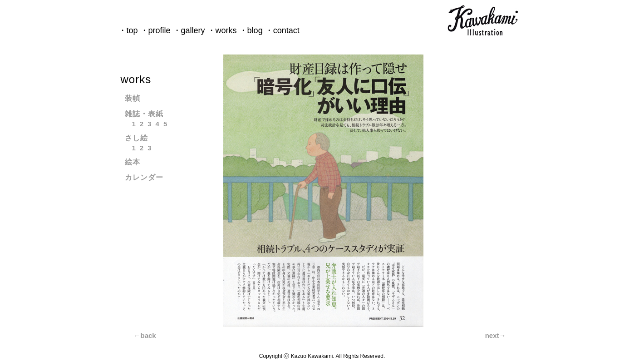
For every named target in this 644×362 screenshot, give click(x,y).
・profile (155, 30)
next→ (496, 335)
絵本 (133, 162)
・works (222, 30)
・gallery (189, 30)
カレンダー (144, 177)
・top (128, 30)
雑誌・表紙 (144, 114)
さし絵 (136, 138)
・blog (251, 30)
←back (145, 335)
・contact (282, 30)
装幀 (133, 98)
